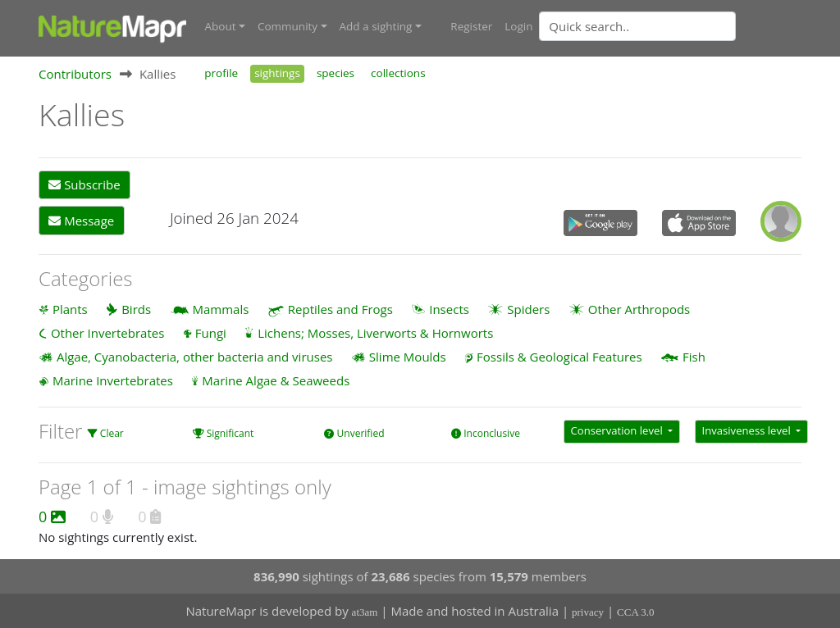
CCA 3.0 (636, 612)
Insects (449, 308)
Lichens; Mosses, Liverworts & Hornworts (375, 332)
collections (398, 72)
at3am (365, 612)
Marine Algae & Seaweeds (276, 380)
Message (81, 220)
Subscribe (84, 184)
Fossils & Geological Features (559, 356)
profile (221, 72)
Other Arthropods (639, 308)
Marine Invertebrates (113, 380)
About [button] (221, 26)
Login (518, 26)
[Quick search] (637, 26)
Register (471, 26)
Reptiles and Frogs (340, 308)
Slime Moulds (408, 356)
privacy (588, 612)
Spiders (528, 308)
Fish (694, 356)
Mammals (221, 308)
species (336, 72)
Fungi (211, 332)
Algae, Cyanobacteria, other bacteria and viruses (195, 356)
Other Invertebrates (107, 332)
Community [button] (288, 26)
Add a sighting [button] (376, 26)
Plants (70, 308)
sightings (277, 72)
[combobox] (670, 26)
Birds (136, 308)
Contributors (75, 73)
